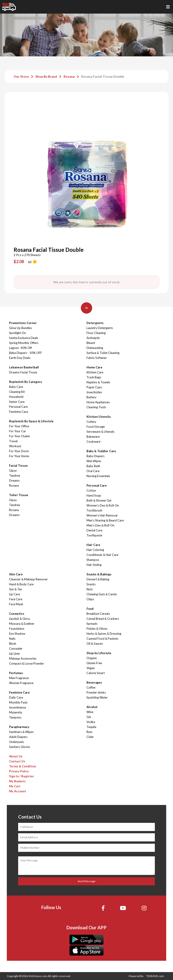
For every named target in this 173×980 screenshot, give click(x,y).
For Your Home (19, 456)
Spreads (92, 624)
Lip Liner (15, 653)
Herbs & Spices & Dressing (104, 634)
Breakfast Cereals (98, 614)
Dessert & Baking (98, 579)
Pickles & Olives (97, 629)
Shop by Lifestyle (99, 653)
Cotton (91, 490)
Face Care (16, 599)
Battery (91, 397)
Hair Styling (94, 565)
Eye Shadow (17, 634)
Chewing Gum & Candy (102, 594)
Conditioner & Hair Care (102, 555)
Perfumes (16, 673)
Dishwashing (95, 348)
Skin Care (16, 574)
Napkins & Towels (98, 382)
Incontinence (17, 707)
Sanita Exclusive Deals (24, 338)
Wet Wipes (94, 461)
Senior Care (17, 402)
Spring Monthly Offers (24, 343)
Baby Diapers (95, 456)
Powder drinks (96, 692)
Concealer (16, 649)
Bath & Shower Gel (99, 500)
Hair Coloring (95, 550)
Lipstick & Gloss (20, 619)
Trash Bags (94, 377)
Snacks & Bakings (99, 574)
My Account (18, 791)
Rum (89, 732)
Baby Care (16, 387)
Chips (90, 599)
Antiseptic (93, 338)
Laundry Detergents (100, 328)
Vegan (91, 668)
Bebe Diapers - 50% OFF (26, 353)
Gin (89, 717)
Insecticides (94, 392)
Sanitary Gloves (20, 747)
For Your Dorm (19, 451)
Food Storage (96, 427)
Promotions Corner (23, 323)
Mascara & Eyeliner (22, 624)
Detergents (95, 323)
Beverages (94, 682)
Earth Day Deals (20, 358)
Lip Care (15, 594)
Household (16, 397)
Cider (90, 737)
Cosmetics (17, 614)
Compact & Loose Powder (26, 663)
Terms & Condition (23, 766)
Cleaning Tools (96, 407)
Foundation (17, 629)
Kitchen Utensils (99, 417)
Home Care (94, 367)
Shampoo (93, 560)
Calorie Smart (96, 673)
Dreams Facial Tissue (23, 372)
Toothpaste (94, 535)
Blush (13, 644)
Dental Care (94, 530)
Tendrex (15, 476)
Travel (13, 441)
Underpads (16, 742)
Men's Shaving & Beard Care (105, 520)
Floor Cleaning (96, 333)
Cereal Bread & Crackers (103, 619)
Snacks (91, 584)
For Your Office (19, 426)
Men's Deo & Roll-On (100, 525)
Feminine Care (19, 412)
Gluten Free (94, 663)
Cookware (93, 442)
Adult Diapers (18, 737)
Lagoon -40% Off (20, 348)
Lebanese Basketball (24, 367)
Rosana (69, 76)
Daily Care (16, 697)
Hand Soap (94, 495)
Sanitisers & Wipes (21, 732)
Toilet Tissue (19, 495)
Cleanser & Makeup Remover (28, 579)
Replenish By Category (26, 382)
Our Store (21, 76)
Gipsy (13, 471)
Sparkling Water (97, 697)
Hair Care (93, 545)
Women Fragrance (21, 683)
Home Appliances (98, 402)
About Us (16, 756)
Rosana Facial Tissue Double (103, 76)
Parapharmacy (19, 727)
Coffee (91, 687)
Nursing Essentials (98, 476)
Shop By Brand (46, 76)
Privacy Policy (19, 771)
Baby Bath (93, 466)
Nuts (90, 589)
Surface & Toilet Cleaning (103, 353)
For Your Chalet (19, 436)
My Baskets (17, 781)
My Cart (15, 786)
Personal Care (18, 407)
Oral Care (93, 471)
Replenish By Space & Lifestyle (31, 421)
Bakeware (93, 437)
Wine (90, 712)
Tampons (15, 717)
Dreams (14, 480)
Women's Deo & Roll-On (103, 505)
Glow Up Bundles (20, 328)
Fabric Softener (97, 358)
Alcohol (92, 707)
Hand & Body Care (21, 584)
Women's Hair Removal (102, 515)
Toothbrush (94, 510)
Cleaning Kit (17, 392)
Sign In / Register (22, 776)
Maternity (16, 712)
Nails (12, 639)
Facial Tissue (18, 466)
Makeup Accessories (23, 658)
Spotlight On (17, 333)
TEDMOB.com (155, 976)
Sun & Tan (16, 589)
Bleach (91, 343)
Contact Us (17, 761)
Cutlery (91, 422)
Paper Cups (94, 387)
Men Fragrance (19, 678)
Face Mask (16, 604)
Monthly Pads (18, 702)
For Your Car (17, 431)
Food (90, 609)
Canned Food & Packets (102, 639)
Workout (15, 446)
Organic (92, 658)
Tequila (91, 727)
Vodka (91, 722)
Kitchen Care (95, 372)
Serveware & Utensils (100, 432)
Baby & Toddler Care (101, 451)
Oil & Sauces (95, 644)
